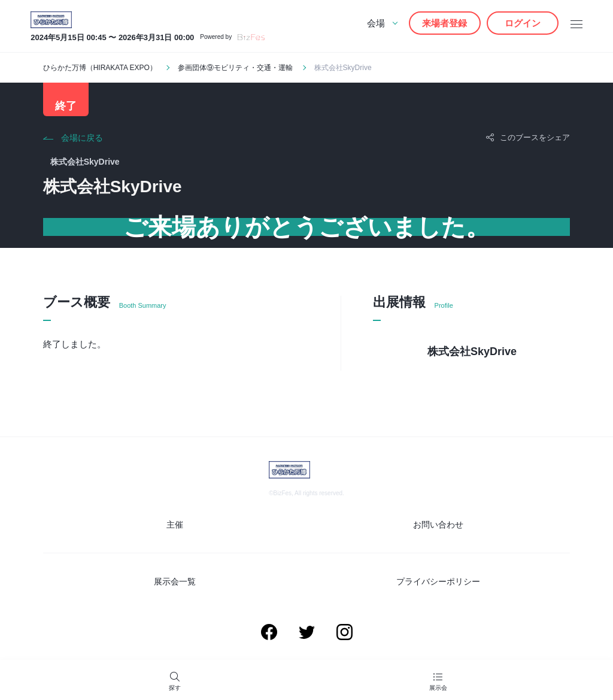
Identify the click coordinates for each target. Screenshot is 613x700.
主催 (175, 525)
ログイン (523, 23)
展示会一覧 (175, 581)
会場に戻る (82, 138)
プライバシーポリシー (438, 581)
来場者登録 (444, 23)
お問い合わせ (438, 525)
